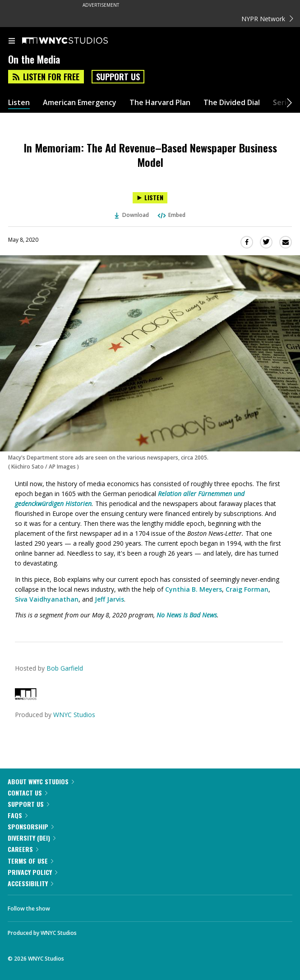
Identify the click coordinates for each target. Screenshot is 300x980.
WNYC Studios (74, 715)
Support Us (118, 77)
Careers (23, 849)
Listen (19, 103)
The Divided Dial (232, 103)
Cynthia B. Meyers (194, 589)
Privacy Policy (32, 872)
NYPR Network (267, 19)
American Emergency (80, 103)
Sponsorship (31, 826)
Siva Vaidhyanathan (47, 599)
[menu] (12, 41)
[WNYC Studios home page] (76, 41)
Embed (171, 215)
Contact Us (28, 793)
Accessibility (30, 883)
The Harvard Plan (160, 103)
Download (132, 215)
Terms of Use (30, 861)
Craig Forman (247, 589)
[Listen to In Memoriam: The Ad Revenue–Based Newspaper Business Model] (150, 198)
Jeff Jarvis (109, 599)
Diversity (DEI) (32, 838)
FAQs (18, 815)
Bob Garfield (65, 668)
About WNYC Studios (41, 781)
